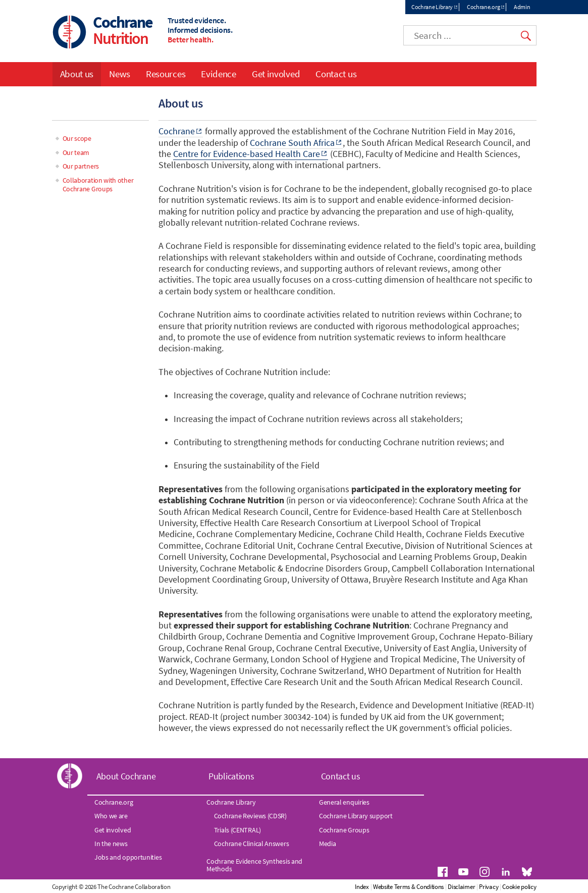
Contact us (336, 74)
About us (77, 74)
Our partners (81, 166)
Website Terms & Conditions (408, 887)
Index (362, 887)
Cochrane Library (432, 7)
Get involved (276, 74)
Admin (522, 7)
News (120, 74)
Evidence (219, 74)
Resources (166, 74)
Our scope (77, 138)
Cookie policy (519, 887)
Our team (76, 152)
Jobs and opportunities (128, 857)
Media (328, 844)
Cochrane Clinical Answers (252, 844)
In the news (111, 844)
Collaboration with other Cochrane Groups (98, 185)
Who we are (111, 816)
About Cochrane (126, 776)
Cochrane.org (483, 7)
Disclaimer (461, 887)
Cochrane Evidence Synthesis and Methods (254, 865)
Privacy (489, 887)
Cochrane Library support (356, 816)
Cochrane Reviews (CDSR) (250, 816)
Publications (231, 776)
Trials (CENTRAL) (237, 830)
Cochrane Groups (344, 830)
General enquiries (344, 802)
